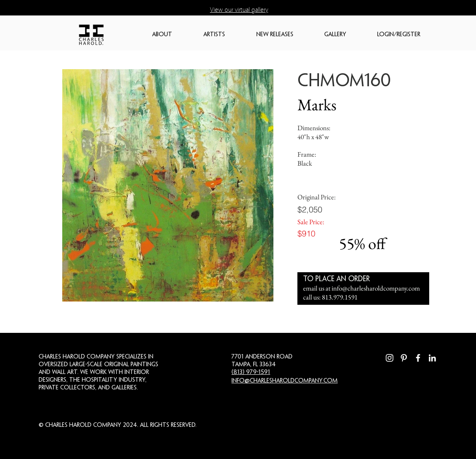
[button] (174, 35)
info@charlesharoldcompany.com (376, 288)
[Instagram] (390, 358)
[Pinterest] (404, 358)
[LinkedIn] (432, 358)
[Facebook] (418, 358)
